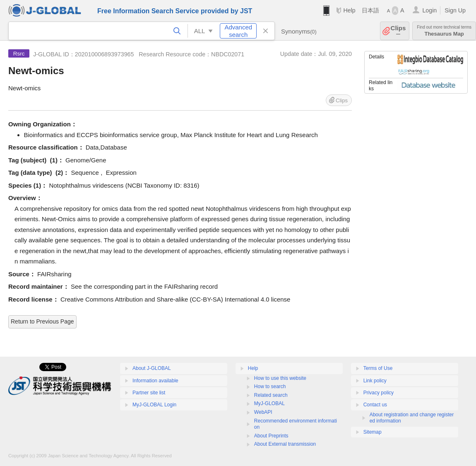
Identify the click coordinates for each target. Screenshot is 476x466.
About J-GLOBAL (152, 368)
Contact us (375, 405)
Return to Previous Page (42, 321)
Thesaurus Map (444, 31)
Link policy (375, 381)
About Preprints (271, 436)
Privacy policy (379, 393)
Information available (155, 381)
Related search (271, 395)
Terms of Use (378, 368)
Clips (398, 31)
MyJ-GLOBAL (269, 403)
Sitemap (373, 432)
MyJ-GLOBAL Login (154, 405)
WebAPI (263, 412)
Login (429, 10)
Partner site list (149, 393)
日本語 (370, 10)
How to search (270, 386)
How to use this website (280, 378)
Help (349, 10)
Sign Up (455, 10)
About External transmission (285, 444)
